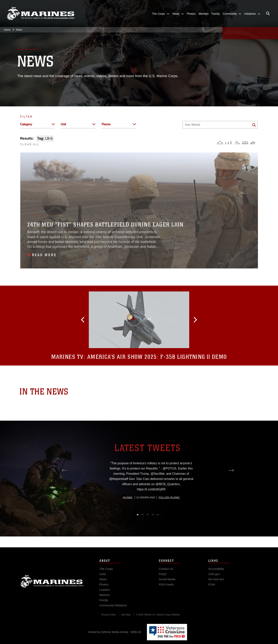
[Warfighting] (254, 143)
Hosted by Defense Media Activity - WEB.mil (115, 632)
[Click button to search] (254, 125)
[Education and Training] (228, 143)
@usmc (128, 515)
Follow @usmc (169, 515)
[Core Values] (237, 143)
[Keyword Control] (220, 125)
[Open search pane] (268, 14)
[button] (91, 320)
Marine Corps (52, 587)
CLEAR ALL (30, 144)
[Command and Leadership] (245, 143)
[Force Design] (220, 143)
